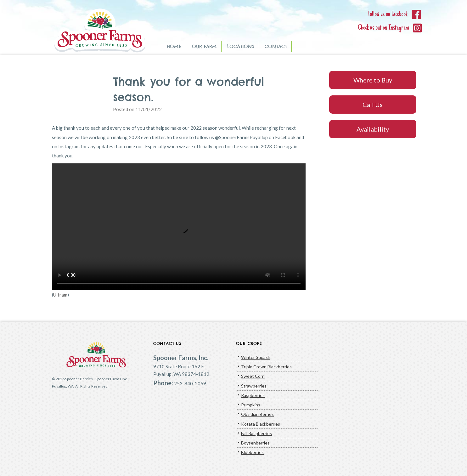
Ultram (60, 295)
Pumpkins (251, 405)
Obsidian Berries (257, 414)
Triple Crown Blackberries (266, 367)
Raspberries (253, 395)
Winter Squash (256, 357)
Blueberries (252, 452)
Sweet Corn (253, 376)
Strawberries (254, 386)
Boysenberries (255, 443)
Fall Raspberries (256, 433)
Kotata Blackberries (261, 424)
